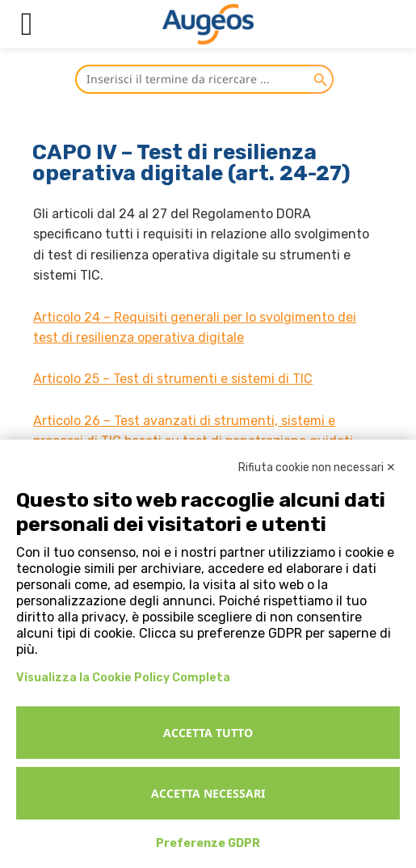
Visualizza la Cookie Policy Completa (123, 678)
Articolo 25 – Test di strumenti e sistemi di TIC (173, 379)
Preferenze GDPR (208, 843)
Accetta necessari (208, 793)
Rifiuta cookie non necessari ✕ (317, 468)
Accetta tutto (208, 733)
